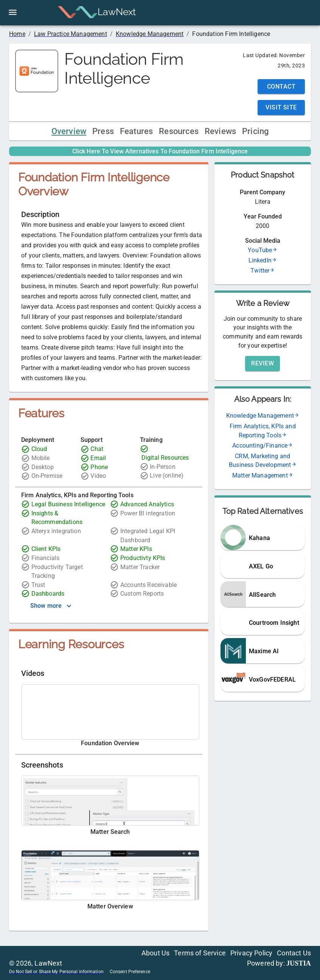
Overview (69, 131)
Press (103, 131)
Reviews (220, 131)
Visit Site (281, 107)
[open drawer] (13, 12)
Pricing (255, 131)
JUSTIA (299, 963)
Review (263, 363)
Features (136, 131)
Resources (179, 131)
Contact (281, 87)
